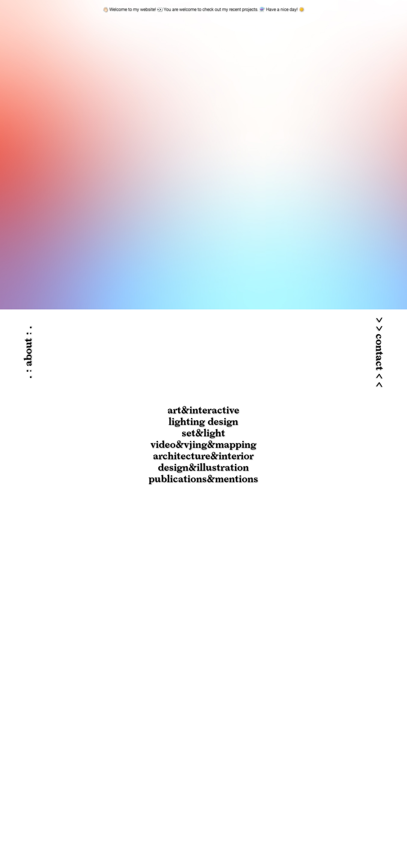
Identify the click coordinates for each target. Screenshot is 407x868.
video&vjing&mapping (203, 445)
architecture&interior (203, 456)
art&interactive (203, 410)
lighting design (203, 422)
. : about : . (29, 352)
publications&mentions (203, 479)
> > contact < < (379, 352)
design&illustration (203, 468)
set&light (203, 433)
